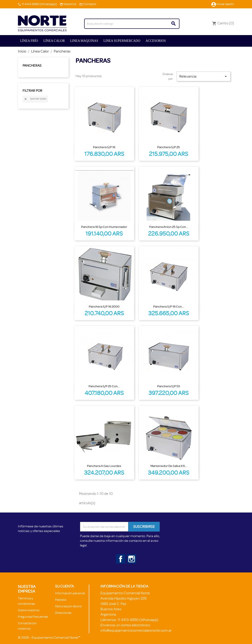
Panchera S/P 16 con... (169, 306)
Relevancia (204, 76)
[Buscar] (132, 24)
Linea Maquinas (84, 41)
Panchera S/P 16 (104, 147)
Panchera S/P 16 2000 (104, 306)
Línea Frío (29, 41)
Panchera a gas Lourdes (104, 466)
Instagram (131, 558)
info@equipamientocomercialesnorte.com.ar (136, 631)
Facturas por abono (68, 606)
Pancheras (32, 66)
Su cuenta (65, 586)
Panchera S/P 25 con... (104, 386)
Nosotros (70, 4)
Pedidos (61, 600)
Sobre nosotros (29, 610)
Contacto (90, 4)
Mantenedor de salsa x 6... (169, 466)
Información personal (70, 593)
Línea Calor (54, 41)
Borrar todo (35, 99)
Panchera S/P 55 (169, 386)
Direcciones (63, 613)
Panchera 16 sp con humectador (104, 227)
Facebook (120, 558)
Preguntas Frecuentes (33, 617)
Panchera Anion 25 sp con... (169, 227)
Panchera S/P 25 (169, 147)
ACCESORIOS (156, 41)
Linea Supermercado (122, 41)
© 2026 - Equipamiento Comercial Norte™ (49, 638)
